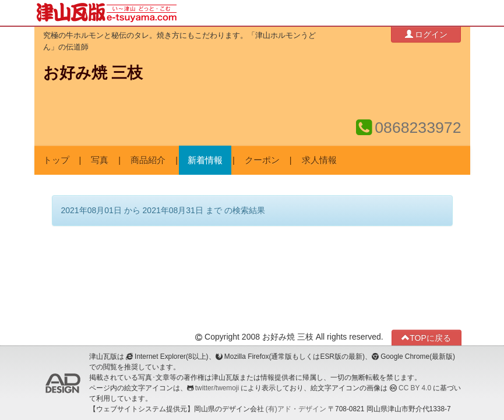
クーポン (262, 160)
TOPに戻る (426, 338)
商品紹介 (148, 160)
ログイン (427, 34)
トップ (56, 160)
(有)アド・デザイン (296, 409)
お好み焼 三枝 (93, 73)
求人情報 (319, 160)
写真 (100, 160)
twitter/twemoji (217, 388)
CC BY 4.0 (415, 388)
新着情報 (205, 160)
